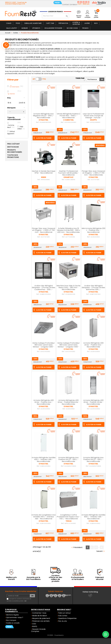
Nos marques (11, 620)
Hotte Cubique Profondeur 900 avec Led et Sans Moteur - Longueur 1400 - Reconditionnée (69, 346)
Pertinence (96, 79)
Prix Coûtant (13, 144)
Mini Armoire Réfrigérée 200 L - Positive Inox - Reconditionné (93, 230)
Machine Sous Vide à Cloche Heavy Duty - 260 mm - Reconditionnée (68, 288)
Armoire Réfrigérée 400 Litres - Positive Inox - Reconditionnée (93, 345)
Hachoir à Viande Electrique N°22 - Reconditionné (44, 172)
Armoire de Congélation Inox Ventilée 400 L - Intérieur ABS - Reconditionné (44, 517)
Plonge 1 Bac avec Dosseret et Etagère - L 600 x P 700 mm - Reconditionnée (93, 173)
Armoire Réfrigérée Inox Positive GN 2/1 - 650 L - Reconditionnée (68, 460)
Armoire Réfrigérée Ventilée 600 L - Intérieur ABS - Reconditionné (93, 517)
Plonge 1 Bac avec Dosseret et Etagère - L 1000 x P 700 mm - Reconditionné (44, 230)
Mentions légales (13, 615)
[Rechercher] (55, 16)
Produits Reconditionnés (15, 151)
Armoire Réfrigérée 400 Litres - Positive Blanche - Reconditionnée (69, 402)
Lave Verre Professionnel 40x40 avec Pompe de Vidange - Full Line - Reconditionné (93, 117)
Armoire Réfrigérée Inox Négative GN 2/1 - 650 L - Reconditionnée (44, 116)
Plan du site (63, 621)
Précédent (77, 548)
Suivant (101, 551)
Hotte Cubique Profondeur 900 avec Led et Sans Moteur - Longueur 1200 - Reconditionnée (44, 346)
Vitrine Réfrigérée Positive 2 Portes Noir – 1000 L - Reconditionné (68, 116)
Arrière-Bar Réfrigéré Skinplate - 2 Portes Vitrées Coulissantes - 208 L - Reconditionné (44, 289)
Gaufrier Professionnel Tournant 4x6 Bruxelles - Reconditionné (68, 173)
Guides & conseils (13, 623)
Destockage (13, 147)
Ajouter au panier (44, 138)
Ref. (38, 122)
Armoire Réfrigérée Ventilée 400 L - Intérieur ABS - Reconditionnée (44, 460)
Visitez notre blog (90, 592)
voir (25, 601)
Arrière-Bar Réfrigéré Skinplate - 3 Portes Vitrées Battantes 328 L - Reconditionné (93, 289)
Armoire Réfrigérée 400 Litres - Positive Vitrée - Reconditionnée (93, 402)
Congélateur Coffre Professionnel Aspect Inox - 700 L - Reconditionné (69, 517)
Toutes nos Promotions (13, 156)
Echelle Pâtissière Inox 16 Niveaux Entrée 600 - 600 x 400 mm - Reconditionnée (69, 230)
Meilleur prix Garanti (11, 578)
